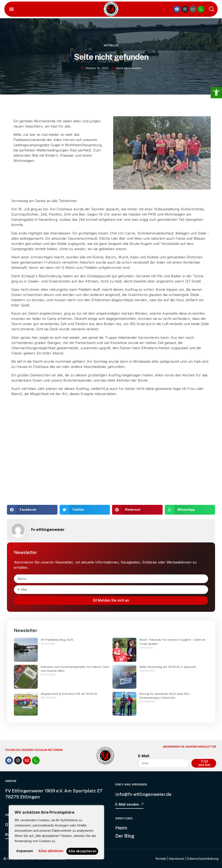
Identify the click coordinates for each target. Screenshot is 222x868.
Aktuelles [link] (111, 49)
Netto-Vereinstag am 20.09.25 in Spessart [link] (168, 667)
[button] (11, 9)
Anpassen (32, 844)
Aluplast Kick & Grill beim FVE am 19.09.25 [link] (69, 694)
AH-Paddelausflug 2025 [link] (57, 640)
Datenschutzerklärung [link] (203, 858)
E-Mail (144, 756)
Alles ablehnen (74, 844)
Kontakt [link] (161, 858)
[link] (216, 93)
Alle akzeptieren (56, 851)
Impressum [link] (177, 858)
